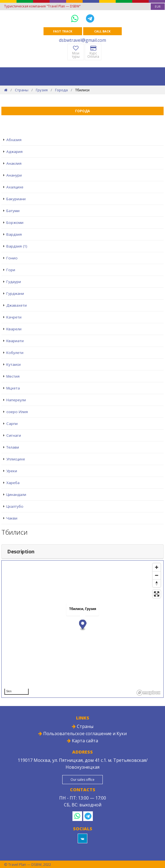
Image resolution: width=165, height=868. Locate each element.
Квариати (15, 341)
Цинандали (16, 495)
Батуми (13, 211)
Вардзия (14, 234)
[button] (83, 625)
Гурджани (15, 293)
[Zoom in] (157, 567)
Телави (13, 447)
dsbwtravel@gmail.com (82, 40)
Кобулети (15, 353)
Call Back (102, 31)
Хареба (13, 483)
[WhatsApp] (76, 18)
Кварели (14, 329)
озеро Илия (17, 412)
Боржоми (15, 223)
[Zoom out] (157, 575)
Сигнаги (14, 435)
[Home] (6, 90)
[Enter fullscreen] (157, 594)
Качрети (14, 317)
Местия (13, 376)
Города (61, 90)
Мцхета (13, 388)
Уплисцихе (16, 459)
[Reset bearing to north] (157, 583)
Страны (22, 90)
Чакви (12, 518)
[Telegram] (90, 18)
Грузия (42, 90)
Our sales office (82, 780)
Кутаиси (13, 364)
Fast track (63, 31)
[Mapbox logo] (148, 693)
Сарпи (12, 424)
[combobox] (158, 7)
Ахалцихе (15, 187)
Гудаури (14, 282)
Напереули (16, 400)
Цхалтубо (15, 506)
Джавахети (17, 305)
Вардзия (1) (17, 246)
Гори (11, 270)
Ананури (14, 175)
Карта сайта (82, 741)
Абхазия (14, 140)
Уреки (12, 471)
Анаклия (14, 163)
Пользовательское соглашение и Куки (82, 734)
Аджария (14, 152)
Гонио (12, 258)
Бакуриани (16, 199)
